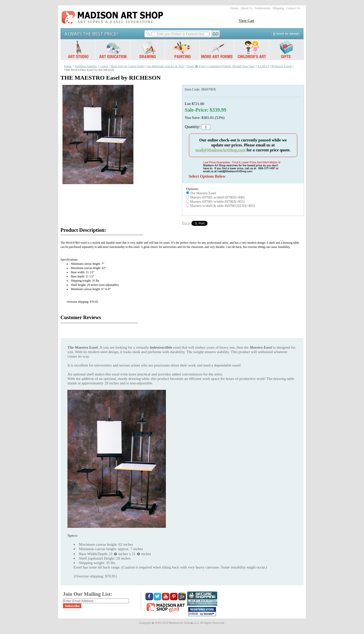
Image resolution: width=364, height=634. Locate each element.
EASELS (263, 66)
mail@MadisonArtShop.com (220, 150)
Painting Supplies (86, 66)
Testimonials (262, 8)
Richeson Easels (282, 66)
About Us (246, 8)
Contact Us (293, 8)
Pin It (186, 223)
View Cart (246, 20)
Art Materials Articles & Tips (165, 66)
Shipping (278, 8)
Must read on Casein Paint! (128, 66)
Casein (104, 66)
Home (234, 8)
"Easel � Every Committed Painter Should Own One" (221, 66)
